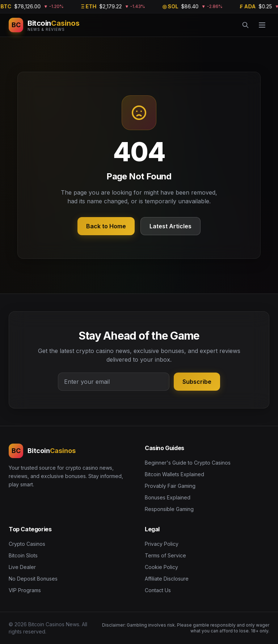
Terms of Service (165, 555)
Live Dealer (22, 567)
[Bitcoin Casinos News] (44, 25)
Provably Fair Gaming (170, 486)
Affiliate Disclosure (167, 579)
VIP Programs (25, 590)
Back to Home (106, 226)
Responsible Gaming (169, 509)
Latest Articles (170, 226)
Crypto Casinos (27, 544)
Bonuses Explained (168, 497)
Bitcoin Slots (23, 555)
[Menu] (262, 25)
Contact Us (158, 590)
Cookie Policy (161, 567)
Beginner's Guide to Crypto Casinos (188, 463)
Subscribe (197, 382)
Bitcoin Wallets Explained (174, 474)
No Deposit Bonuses (33, 579)
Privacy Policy (162, 544)
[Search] (245, 25)
